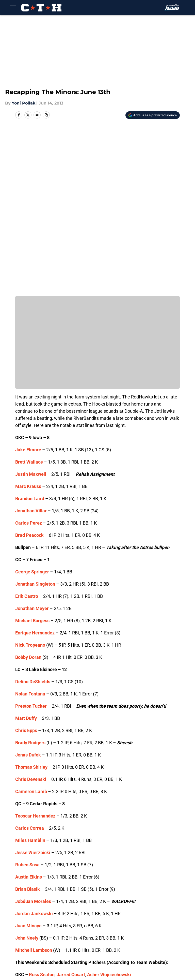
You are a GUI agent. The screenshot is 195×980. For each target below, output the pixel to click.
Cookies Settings (66, 943)
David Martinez (74, 822)
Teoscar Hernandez (35, 651)
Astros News (43, 879)
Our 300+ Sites (148, 915)
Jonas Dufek (28, 590)
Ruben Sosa (27, 700)
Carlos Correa (30, 663)
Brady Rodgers (30, 578)
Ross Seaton (42, 810)
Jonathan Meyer (32, 444)
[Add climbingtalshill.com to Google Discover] (153, 115)
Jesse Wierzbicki (33, 688)
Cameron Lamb (31, 627)
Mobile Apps (27, 924)
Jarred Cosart (71, 810)
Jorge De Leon (41, 822)
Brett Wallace (29, 297)
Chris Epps (26, 566)
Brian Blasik (28, 724)
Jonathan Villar (31, 346)
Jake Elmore (28, 285)
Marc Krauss (28, 322)
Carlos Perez (29, 358)
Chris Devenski (31, 614)
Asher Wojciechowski (109, 810)
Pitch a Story (104, 924)
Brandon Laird (30, 334)
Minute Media (38, 957)
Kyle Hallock (66, 834)
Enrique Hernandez (35, 468)
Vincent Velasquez (45, 846)
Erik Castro (27, 431)
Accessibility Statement (157, 934)
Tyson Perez (38, 834)
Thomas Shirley (31, 602)
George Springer (32, 407)
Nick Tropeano (30, 480)
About (20, 915)
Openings (59, 915)
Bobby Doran (28, 492)
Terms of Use (28, 934)
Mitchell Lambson (34, 785)
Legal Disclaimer (108, 934)
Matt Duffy (26, 553)
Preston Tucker (31, 541)
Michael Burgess (32, 456)
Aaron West (92, 834)
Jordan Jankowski (34, 749)
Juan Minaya (28, 761)
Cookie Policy (63, 934)
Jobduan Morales (33, 737)
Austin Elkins (29, 712)
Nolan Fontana (30, 529)
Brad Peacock (29, 370)
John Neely (27, 773)
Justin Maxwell (31, 309)
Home (21, 879)
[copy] (46, 115)
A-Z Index (24, 943)
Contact (99, 915)
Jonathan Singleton (35, 419)
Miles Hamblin (30, 675)
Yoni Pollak (23, 103)
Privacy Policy (147, 924)
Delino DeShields (33, 517)
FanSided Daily (64, 924)
